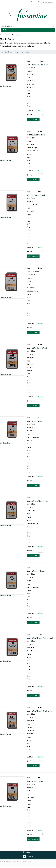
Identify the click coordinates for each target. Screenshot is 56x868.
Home (2, 35)
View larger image (6, 86)
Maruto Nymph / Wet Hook (38, 65)
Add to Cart (33, 119)
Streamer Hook (33, 272)
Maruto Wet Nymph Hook (37, 348)
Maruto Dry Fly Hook (35, 781)
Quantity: (30, 114)
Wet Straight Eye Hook (36, 135)
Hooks (8, 35)
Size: (28, 94)
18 (29, 243)
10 (29, 100)
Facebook (28, 857)
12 (29, 103)
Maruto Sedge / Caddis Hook (38, 501)
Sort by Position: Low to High (10, 52)
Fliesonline (27, 862)
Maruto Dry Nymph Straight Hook (40, 711)
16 (29, 240)
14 (29, 106)
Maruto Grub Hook (34, 421)
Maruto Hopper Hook (35, 571)
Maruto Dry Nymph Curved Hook (40, 638)
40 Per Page (26, 52)
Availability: (30, 111)
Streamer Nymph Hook (36, 195)
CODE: (29, 61)
